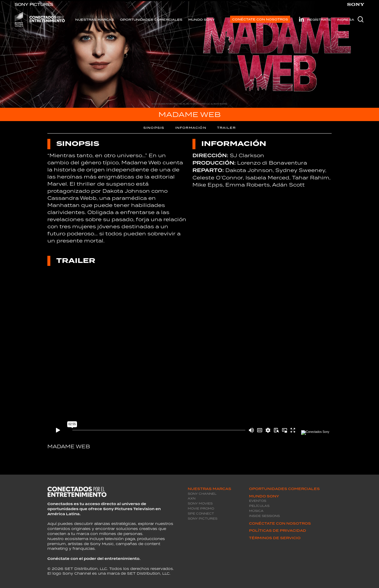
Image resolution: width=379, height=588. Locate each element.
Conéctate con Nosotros (280, 523)
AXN (192, 498)
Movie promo (201, 509)
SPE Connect (201, 514)
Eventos (258, 501)
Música (256, 511)
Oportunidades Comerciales (284, 489)
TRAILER (226, 128)
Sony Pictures (203, 519)
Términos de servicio (275, 538)
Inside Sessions (264, 516)
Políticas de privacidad (278, 531)
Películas (259, 506)
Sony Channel (202, 494)
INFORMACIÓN (191, 128)
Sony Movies (200, 503)
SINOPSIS (154, 128)
